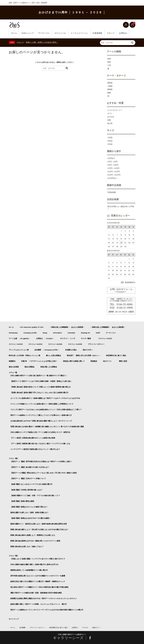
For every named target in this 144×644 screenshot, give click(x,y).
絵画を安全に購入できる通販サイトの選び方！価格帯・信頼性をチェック (38, 581)
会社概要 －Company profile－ (47, 350)
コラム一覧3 (13, 556)
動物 (109, 93)
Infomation (57, 333)
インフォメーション (81, 33)
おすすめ (111, 117)
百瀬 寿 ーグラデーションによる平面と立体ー (39, 361)
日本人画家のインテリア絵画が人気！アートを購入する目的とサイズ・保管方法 (40, 432)
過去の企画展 (14, 367)
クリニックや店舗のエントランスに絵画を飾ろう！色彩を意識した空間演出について (42, 404)
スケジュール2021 (105, 338)
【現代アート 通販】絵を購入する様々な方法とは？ (30, 467)
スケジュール (62, 33)
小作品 (110, 138)
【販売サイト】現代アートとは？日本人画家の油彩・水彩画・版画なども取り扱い (41, 381)
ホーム (14, 33)
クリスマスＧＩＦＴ (115, 110)
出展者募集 (100, 33)
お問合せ (126, 33)
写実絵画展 (112, 192)
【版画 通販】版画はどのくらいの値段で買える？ (29, 507)
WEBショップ (28, 33)
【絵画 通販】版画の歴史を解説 (22, 501)
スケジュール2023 (35, 344)
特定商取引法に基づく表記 (116, 355)
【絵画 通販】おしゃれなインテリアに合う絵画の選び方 (31, 484)
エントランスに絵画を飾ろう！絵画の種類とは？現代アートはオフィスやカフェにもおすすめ (45, 398)
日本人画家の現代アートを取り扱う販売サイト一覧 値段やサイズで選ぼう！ (39, 376)
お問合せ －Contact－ (45, 338)
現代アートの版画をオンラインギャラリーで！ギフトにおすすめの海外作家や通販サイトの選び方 (47, 610)
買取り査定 (123, 361)
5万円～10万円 (113, 165)
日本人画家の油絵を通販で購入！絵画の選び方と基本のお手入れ (34, 564)
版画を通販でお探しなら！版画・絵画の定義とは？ (29, 512)
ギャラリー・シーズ (68, 338)
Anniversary (13, 333)
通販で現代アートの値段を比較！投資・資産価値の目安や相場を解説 (36, 593)
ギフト (110, 113)
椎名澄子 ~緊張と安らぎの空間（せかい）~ (84, 355)
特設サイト (96, 628)
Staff (98, 333)
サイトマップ (14, 619)
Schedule (71, 333)
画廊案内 (12, 361)
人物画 (110, 86)
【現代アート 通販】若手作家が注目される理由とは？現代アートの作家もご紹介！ (41, 461)
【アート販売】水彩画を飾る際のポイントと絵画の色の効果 (33, 438)
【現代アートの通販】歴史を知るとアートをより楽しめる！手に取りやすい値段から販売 (44, 473)
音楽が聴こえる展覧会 (49, 367)
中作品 (110, 141)
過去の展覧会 (29, 367)
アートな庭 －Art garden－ (20, 338)
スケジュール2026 (55, 344)
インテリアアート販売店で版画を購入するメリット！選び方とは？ (35, 449)
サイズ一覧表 (87, 338)
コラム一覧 (13, 372)
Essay (45, 333)
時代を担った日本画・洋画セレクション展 (24, 355)
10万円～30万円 (113, 168)
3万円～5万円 (113, 162)
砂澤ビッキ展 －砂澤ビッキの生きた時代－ (42, 42)
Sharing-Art (85, 333)
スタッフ (113, 33)
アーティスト (45, 33)
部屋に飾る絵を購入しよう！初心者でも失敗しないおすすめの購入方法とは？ (39, 529)
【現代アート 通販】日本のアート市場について (28, 478)
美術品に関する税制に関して (74, 361)
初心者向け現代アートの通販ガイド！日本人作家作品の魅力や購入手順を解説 (39, 587)
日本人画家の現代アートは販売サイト (72, 634)
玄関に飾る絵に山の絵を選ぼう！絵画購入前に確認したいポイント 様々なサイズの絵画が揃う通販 (47, 427)
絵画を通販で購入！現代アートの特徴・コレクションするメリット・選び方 (39, 604)
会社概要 (22, 628)
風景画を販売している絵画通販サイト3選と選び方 (29, 570)
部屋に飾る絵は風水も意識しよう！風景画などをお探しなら (33, 535)
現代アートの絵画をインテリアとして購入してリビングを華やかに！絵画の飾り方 (41, 415)
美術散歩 (94, 361)
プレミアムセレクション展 (19, 350)
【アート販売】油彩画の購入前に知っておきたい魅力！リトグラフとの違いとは (40, 444)
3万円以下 (111, 158)
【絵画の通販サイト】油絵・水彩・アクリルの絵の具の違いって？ (35, 495)
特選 (109, 120)
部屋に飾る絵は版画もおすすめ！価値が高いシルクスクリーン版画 (35, 541)
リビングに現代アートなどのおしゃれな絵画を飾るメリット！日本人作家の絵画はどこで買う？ (46, 410)
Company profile (30, 333)
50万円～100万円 (114, 175)
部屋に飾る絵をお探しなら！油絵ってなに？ (27, 546)
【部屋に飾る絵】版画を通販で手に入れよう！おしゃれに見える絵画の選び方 (39, 393)
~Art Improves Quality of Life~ (32, 327)
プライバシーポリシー (96, 344)
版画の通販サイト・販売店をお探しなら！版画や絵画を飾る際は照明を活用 (39, 524)
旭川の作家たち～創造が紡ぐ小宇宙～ (121, 208)
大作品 (110, 144)
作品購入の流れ (71, 350)
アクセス (85, 628)
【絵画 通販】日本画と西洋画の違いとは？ (26, 490)
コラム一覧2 (13, 458)
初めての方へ (88, 350)
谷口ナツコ (108, 361)
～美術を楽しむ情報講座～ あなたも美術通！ (67, 327)
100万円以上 (112, 178)
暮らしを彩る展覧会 (53, 355)
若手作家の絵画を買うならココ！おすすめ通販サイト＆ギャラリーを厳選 (38, 576)
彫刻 (109, 62)
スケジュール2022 (16, 344)
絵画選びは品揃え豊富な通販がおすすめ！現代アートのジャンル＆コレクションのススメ (44, 598)
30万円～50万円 (114, 172)
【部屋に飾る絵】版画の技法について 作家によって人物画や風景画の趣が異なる (41, 387)
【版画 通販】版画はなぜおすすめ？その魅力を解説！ (31, 518)
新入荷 (110, 123)
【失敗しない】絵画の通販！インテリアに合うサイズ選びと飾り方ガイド (38, 559)
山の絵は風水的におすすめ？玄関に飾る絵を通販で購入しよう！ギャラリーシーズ (41, 421)
